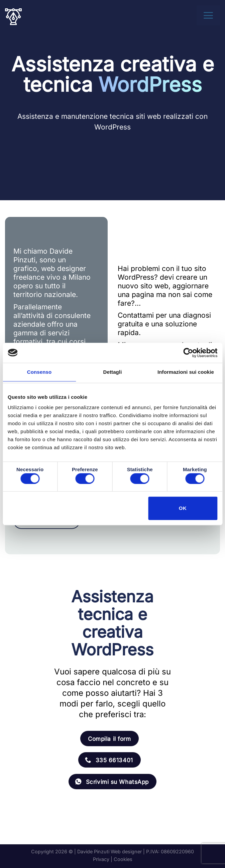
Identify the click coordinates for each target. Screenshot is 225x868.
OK (183, 508)
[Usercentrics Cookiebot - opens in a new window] (188, 353)
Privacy (101, 859)
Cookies (123, 859)
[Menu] (210, 15)
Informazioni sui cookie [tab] (186, 372)
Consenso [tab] (39, 372)
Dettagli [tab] (113, 372)
